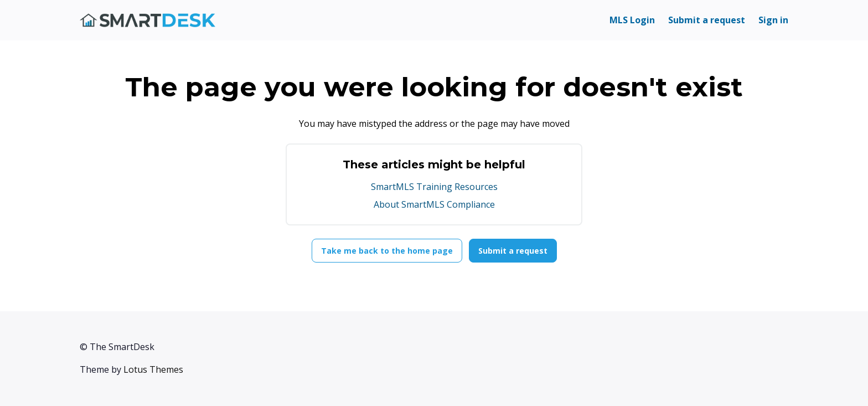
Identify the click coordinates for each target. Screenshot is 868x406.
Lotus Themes (153, 369)
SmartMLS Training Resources (434, 187)
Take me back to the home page (387, 251)
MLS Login (632, 20)
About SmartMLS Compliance (434, 204)
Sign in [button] (773, 20)
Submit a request (707, 20)
